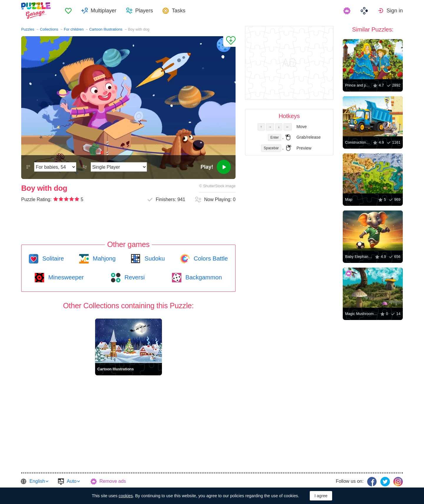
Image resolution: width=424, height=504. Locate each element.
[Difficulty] (55, 167)
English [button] (37, 481)
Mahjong (103, 258)
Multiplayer (103, 11)
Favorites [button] (68, 11)
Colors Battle (210, 258)
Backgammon (203, 277)
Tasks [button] (178, 11)
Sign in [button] (395, 11)
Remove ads (113, 481)
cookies (126, 496)
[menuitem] (68, 11)
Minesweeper (65, 277)
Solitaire (52, 258)
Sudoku (154, 258)
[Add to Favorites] (229, 42)
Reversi (134, 277)
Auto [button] (72, 481)
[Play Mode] (119, 167)
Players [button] (144, 11)
